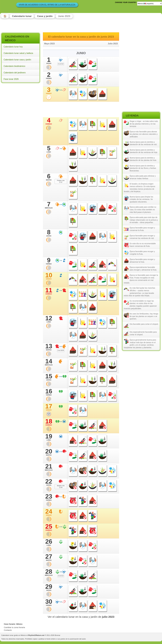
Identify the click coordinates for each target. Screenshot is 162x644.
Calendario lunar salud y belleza (18, 53)
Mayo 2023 (49, 44)
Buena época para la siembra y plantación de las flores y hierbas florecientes (143, 168)
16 (49, 392)
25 (49, 527)
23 (49, 497)
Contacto (8, 630)
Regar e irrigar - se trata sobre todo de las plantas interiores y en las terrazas (144, 124)
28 (49, 572)
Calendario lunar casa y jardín (17, 60)
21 (49, 467)
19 (49, 437)
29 (49, 587)
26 (49, 542)
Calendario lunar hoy (13, 47)
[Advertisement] (21, 101)
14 (49, 362)
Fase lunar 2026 (11, 79)
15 (49, 377)
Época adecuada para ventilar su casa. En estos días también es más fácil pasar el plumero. (143, 210)
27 (49, 557)
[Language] (150, 3)
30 (49, 602)
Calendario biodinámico (14, 66)
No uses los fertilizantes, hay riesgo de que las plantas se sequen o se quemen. (144, 316)
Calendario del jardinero (15, 73)
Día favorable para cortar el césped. (144, 324)
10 (49, 276)
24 (49, 512)
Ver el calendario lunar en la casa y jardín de (81, 617)
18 (49, 422)
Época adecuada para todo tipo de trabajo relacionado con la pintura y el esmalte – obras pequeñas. (144, 220)
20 (49, 452)
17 (49, 407)
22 (49, 482)
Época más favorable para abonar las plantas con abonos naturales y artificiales (144, 134)
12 (49, 319)
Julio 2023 (113, 44)
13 (49, 347)
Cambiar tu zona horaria (14, 627)
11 (49, 291)
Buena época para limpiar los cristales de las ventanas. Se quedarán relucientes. (141, 199)
